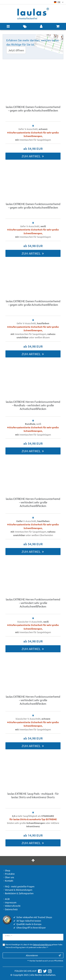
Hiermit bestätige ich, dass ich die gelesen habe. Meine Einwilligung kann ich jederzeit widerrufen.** (34, 946)
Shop (6, 870)
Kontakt (8, 881)
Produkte (9, 874)
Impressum (10, 902)
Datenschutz (10, 909)
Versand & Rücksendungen (17, 890)
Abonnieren (43, 955)
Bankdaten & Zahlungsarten (18, 893)
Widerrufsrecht (12, 906)
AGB (6, 899)
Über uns (8, 877)
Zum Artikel (33, 156)
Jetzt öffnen (16, 50)
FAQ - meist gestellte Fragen (18, 886)
